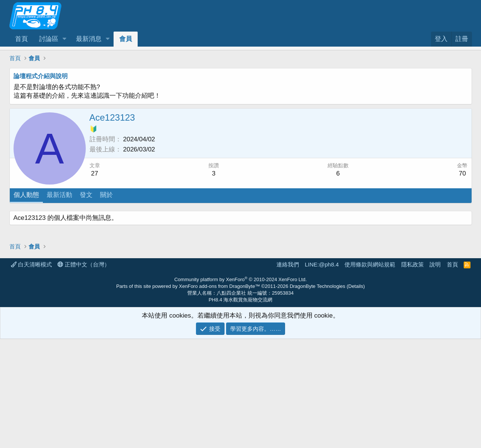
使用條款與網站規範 (370, 373)
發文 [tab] (86, 195)
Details (356, 395)
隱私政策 (413, 373)
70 (462, 173)
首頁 (21, 39)
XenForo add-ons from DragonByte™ (219, 395)
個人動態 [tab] (26, 195)
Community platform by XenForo (240, 388)
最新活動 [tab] (59, 195)
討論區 (49, 39)
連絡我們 (288, 373)
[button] (64, 39)
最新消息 (89, 39)
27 (95, 173)
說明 (435, 373)
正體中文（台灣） (84, 373)
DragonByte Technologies (317, 395)
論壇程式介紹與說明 (41, 76)
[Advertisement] (235, 263)
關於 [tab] (106, 195)
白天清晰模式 (31, 373)
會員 (126, 39)
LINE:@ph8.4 (322, 373)
